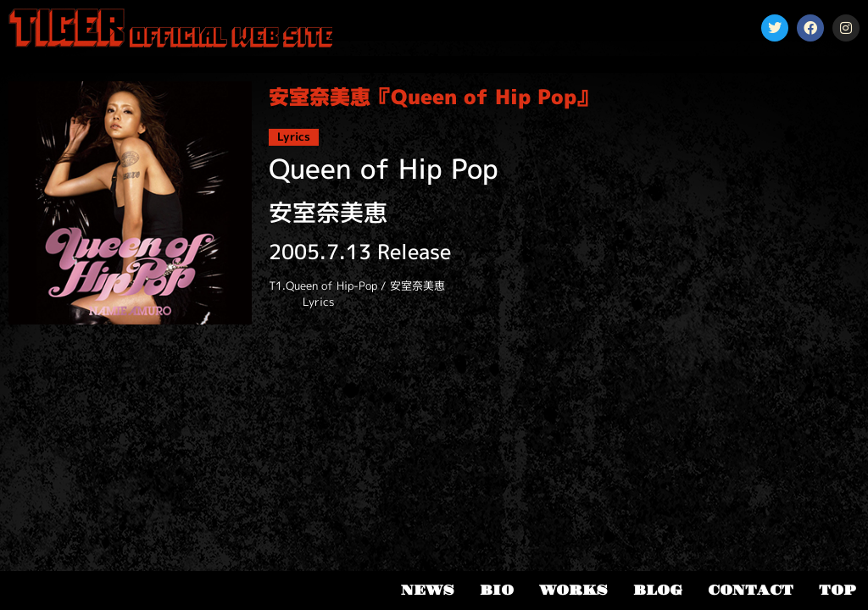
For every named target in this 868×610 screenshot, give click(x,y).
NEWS (428, 591)
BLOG (658, 591)
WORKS (573, 591)
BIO (497, 591)
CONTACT (751, 591)
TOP (837, 591)
